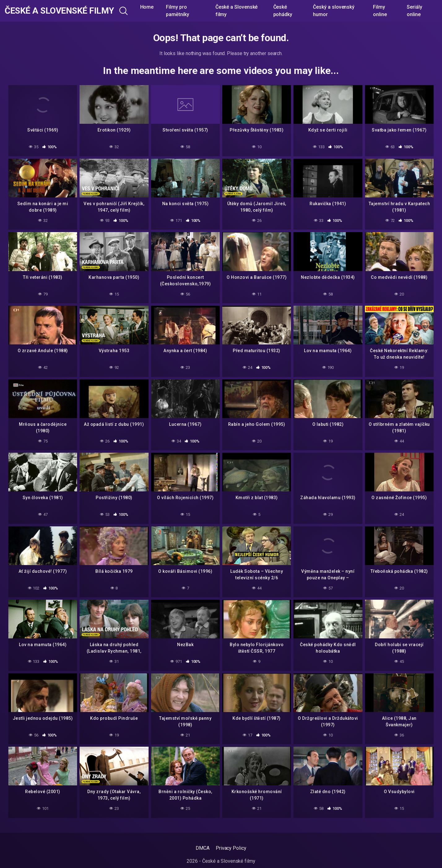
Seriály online (414, 11)
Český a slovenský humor (334, 11)
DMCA (203, 848)
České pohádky (283, 11)
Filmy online (380, 11)
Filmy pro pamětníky (177, 11)
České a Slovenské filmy (59, 11)
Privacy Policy (231, 848)
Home (147, 7)
